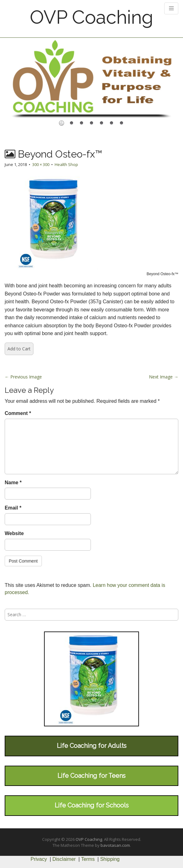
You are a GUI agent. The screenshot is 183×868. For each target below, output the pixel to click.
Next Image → (164, 377)
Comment (18, 413)
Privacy (39, 859)
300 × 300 (41, 164)
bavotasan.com (115, 845)
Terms (88, 859)
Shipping (110, 859)
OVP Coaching (91, 17)
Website (14, 533)
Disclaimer (64, 859)
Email (13, 508)
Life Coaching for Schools (92, 805)
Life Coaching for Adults (92, 746)
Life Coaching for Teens (91, 776)
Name (13, 483)
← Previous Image (23, 377)
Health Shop (66, 164)
